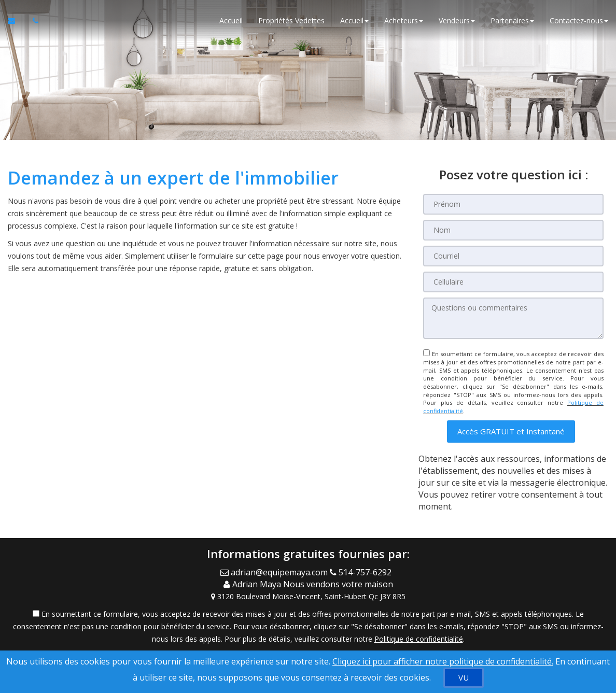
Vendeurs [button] (457, 20)
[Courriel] (513, 256)
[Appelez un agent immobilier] (33, 21)
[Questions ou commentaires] (513, 318)
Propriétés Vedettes (291, 20)
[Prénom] (513, 204)
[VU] (464, 678)
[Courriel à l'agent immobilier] (16, 21)
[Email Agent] (275, 572)
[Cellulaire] (513, 282)
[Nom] (513, 230)
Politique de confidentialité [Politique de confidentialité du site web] (419, 639)
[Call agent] (363, 572)
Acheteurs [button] (404, 20)
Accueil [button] (354, 20)
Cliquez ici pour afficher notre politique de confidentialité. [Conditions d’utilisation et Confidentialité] (443, 661)
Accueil (231, 20)
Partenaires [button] (512, 20)
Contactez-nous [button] (579, 20)
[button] (511, 432)
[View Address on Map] (308, 597)
